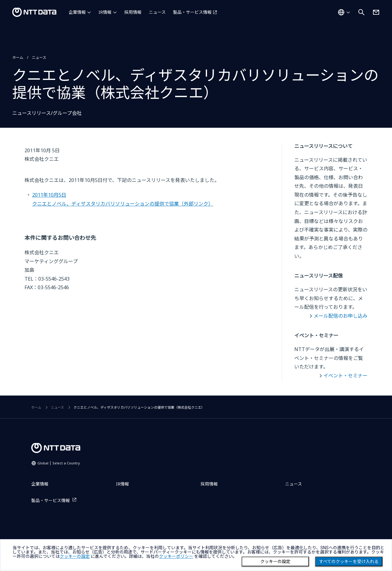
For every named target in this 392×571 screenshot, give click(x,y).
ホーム (18, 57)
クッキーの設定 (275, 562)
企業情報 (77, 12)
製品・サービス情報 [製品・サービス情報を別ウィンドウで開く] (192, 12)
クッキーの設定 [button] (75, 556)
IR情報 (105, 12)
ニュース (157, 12)
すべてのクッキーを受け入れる (349, 562)
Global (59, 463)
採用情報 (133, 12)
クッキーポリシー (176, 556)
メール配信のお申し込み (341, 316)
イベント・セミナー (345, 376)
